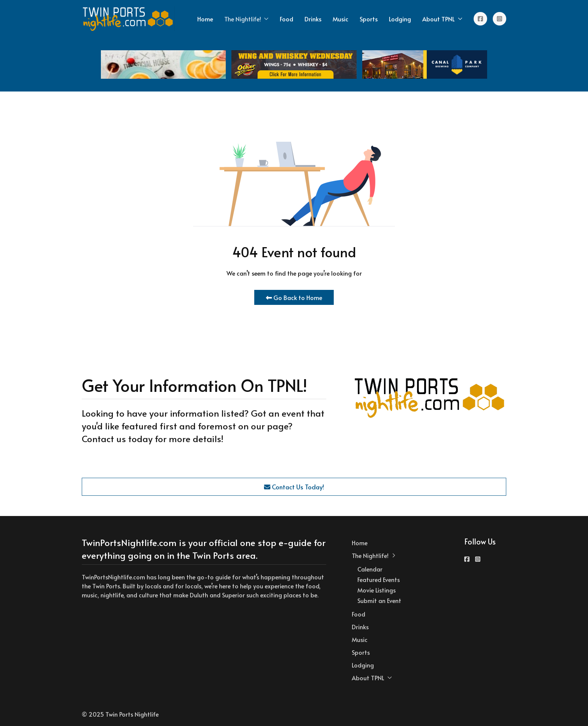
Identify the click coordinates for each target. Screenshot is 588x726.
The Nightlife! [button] (246, 19)
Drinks (313, 19)
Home (205, 19)
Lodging (400, 19)
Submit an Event (379, 600)
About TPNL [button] (442, 19)
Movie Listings (376, 590)
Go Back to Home (294, 297)
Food (286, 19)
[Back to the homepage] (128, 19)
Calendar (370, 569)
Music (340, 19)
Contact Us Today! (294, 487)
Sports (369, 19)
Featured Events (379, 579)
